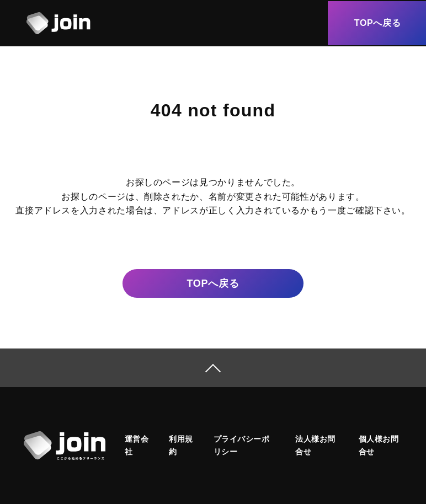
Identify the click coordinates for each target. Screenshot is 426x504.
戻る (213, 284)
